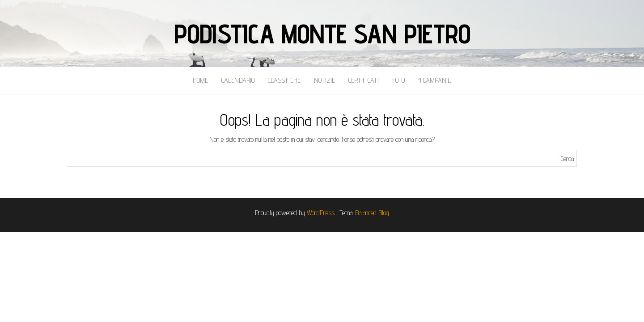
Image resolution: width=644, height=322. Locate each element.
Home (200, 80)
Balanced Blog (372, 213)
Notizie (324, 80)
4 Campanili (435, 80)
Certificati (364, 80)
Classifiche (284, 80)
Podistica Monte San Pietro (322, 34)
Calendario (238, 80)
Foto (398, 80)
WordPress (321, 213)
